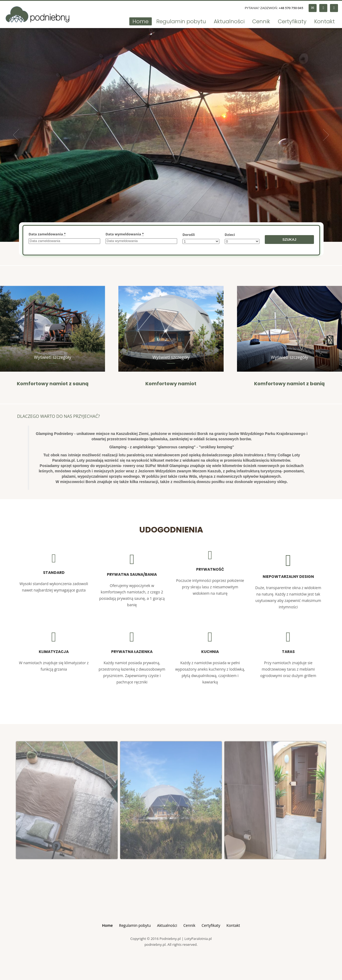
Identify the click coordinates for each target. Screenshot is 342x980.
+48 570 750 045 (291, 8)
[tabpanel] (171, 135)
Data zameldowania (47, 234)
